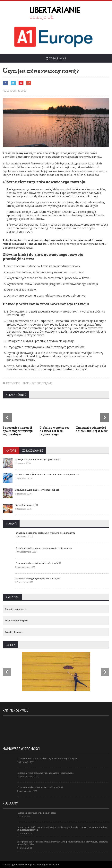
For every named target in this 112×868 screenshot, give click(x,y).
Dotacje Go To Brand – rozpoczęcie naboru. (38, 459)
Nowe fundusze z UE (27, 505)
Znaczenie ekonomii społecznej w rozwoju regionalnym (18, 431)
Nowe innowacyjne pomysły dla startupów (38, 578)
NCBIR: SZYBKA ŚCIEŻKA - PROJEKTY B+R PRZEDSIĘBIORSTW (47, 475)
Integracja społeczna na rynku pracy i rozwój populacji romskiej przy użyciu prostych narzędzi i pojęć (63, 843)
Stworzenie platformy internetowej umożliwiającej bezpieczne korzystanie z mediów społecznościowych (62, 828)
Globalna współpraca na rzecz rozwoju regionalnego (54, 431)
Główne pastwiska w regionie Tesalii (37, 813)
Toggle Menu (56, 58)
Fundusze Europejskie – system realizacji (37, 490)
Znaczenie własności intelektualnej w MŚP (92, 429)
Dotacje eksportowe (15, 609)
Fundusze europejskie (38, 383)
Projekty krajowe (14, 632)
